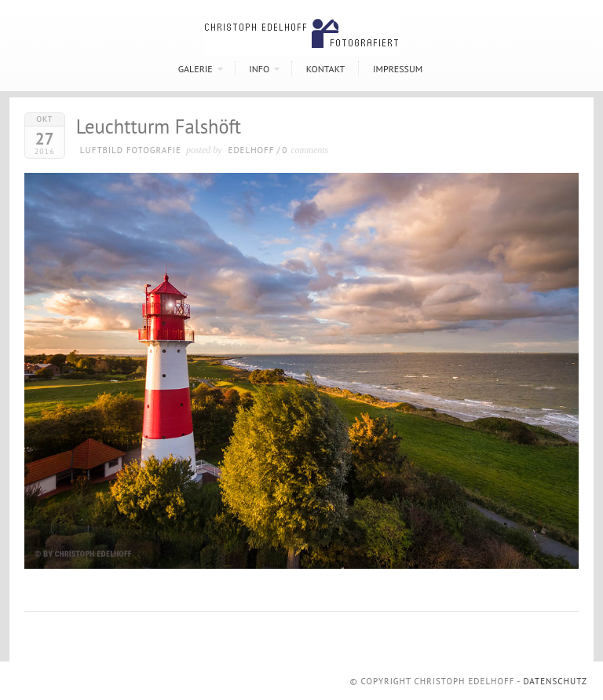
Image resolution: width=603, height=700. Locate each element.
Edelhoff (252, 150)
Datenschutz (555, 681)
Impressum (398, 69)
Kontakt (325, 69)
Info (259, 69)
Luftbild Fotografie (131, 150)
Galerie (196, 69)
